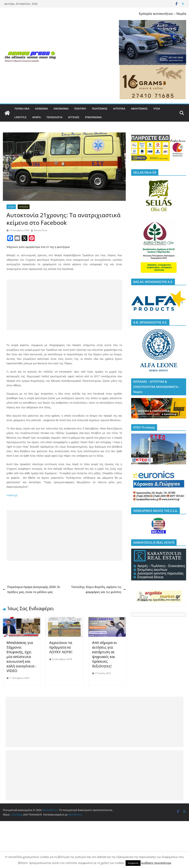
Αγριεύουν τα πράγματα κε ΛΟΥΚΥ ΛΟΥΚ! (61, 647)
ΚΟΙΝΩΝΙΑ (41, 109)
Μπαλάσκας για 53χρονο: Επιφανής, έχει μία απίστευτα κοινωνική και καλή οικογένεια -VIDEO (21, 657)
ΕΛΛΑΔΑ (11, 207)
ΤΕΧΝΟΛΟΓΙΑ (54, 117)
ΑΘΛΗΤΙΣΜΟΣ (139, 109)
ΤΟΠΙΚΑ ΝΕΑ (22, 109)
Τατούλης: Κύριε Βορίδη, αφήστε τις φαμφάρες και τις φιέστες (98, 590)
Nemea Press (40, 230)
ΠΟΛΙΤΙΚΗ (80, 109)
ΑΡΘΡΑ (36, 117)
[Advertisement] (64, 305)
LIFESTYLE (20, 117)
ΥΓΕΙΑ (157, 109)
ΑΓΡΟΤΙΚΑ (119, 109)
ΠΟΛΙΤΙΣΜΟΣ (100, 109)
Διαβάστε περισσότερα (156, 863)
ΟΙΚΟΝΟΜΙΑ (61, 109)
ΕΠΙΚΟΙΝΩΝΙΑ (93, 117)
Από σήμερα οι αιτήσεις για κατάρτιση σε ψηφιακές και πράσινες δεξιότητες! (104, 654)
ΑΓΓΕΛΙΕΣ (74, 117)
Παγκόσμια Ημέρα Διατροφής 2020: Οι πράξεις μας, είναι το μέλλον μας (32, 590)
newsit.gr (12, 495)
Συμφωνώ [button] (133, 863)
